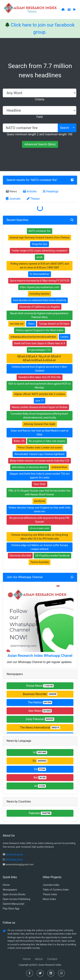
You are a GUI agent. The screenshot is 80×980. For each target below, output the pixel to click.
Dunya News (40, 686)
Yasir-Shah (39, 484)
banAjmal (40, 501)
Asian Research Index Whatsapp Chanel (40, 656)
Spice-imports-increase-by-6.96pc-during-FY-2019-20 (40, 281)
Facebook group (14, 854)
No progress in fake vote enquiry (47, 441)
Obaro (31, 324)
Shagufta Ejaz (40, 244)
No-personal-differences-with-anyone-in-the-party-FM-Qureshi (40, 520)
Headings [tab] (51, 191)
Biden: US (19, 441)
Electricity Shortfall (20, 556)
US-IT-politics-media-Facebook (52, 556)
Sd (40, 769)
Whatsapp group (14, 860)
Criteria (40, 99)
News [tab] (11, 191)
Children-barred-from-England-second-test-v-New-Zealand (39, 369)
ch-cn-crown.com (40, 528)
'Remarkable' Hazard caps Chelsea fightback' (40, 454)
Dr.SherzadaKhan (40, 274)
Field (39, 117)
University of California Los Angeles (40, 307)
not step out (17, 324)
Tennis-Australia (39, 562)
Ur (40, 752)
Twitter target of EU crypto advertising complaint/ (40, 251)
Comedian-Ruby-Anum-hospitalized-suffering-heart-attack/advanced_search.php (40, 416)
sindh (40, 257)
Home (6, 885)
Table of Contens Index (56, 890)
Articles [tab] (30, 191)
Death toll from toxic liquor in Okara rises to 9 (40, 343)
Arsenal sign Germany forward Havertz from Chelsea (40, 237)
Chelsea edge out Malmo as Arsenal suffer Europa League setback (40, 547)
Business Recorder (40, 694)
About (39, 959)
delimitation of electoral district (30, 467)
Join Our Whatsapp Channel (25, 577)
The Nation (40, 702)
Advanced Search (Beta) (40, 144)
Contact (52, 959)
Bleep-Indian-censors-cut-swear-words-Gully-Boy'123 (40, 461)
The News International (40, 727)
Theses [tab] (33, 199)
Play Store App (11, 909)
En (40, 761)
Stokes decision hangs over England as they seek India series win (39, 509)
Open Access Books (14, 894)
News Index (49, 899)
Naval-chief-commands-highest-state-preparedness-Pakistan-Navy (40, 315)
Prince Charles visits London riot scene (40, 448)
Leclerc (65, 337)
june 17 (40, 401)
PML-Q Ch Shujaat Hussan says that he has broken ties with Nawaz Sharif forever (40, 493)
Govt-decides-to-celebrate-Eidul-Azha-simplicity (40, 300)
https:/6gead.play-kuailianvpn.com (39, 287)
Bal (40, 778)
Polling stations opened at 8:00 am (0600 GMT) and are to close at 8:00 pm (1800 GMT (39, 266)
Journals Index (51, 885)
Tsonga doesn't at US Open (54, 324)
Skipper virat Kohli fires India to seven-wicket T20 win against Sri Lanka (39, 476)
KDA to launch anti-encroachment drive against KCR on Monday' (39, 386)
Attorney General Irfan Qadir (40, 424)
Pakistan (40, 813)
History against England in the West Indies (40, 330)
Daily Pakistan (40, 719)
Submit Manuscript (14, 904)
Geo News (40, 711)
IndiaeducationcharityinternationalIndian (33, 337)
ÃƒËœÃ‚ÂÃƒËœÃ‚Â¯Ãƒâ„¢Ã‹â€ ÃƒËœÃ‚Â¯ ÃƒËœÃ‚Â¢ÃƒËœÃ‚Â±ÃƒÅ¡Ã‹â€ (40, 358)
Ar (40, 786)
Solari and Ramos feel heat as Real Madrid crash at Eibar (39, 433)
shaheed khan (59, 467)
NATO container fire (44, 180)
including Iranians (40, 294)
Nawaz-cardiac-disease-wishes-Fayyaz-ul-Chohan (40, 407)
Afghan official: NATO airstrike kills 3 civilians (40, 394)
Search (65, 128)
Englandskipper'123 (40, 350)
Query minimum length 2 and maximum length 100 (40, 134)
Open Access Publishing (16, 899)
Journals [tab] (13, 199)
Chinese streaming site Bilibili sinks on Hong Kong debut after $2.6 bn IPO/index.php (40, 537)
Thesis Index (50, 894)
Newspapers (10, 890)
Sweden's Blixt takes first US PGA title (39, 377)
